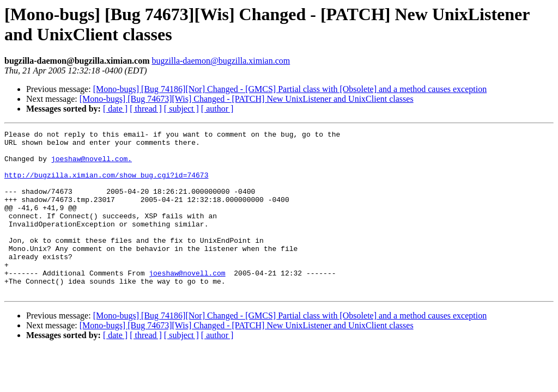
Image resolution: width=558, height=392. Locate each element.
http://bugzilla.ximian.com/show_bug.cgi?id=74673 (106, 185)
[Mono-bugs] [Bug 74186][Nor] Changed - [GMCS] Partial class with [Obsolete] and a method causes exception (290, 89)
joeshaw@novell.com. (92, 165)
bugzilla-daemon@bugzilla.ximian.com (221, 61)
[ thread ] (146, 109)
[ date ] (115, 109)
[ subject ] (181, 109)
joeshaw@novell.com (187, 302)
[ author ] (217, 109)
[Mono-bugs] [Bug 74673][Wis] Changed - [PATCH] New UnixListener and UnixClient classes (247, 99)
